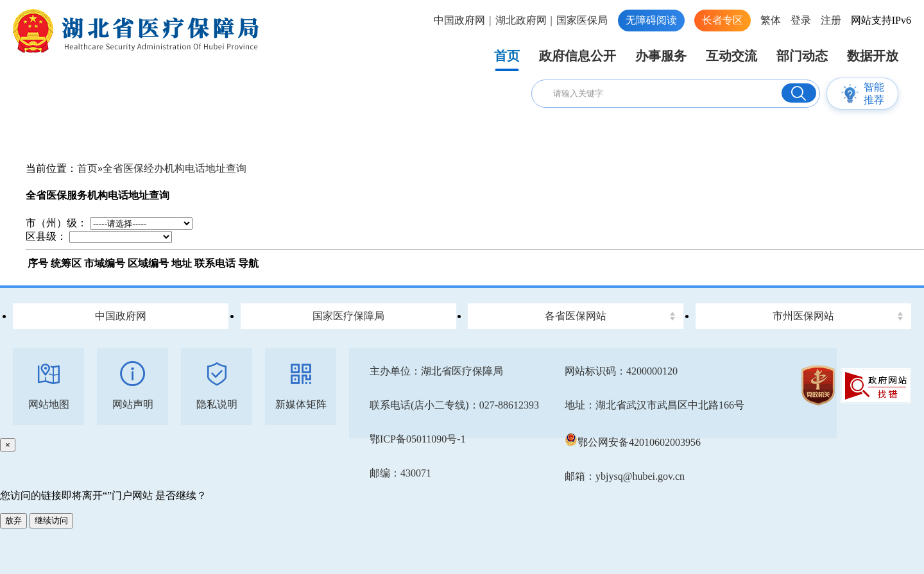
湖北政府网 (521, 20)
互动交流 (732, 56)
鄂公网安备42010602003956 (633, 442)
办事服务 (661, 56)
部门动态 (802, 56)
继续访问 (51, 520)
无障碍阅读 (651, 20)
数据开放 (873, 56)
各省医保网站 (576, 316)
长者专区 (723, 20)
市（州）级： (56, 223)
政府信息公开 (577, 56)
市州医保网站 (803, 316)
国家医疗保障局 (348, 316)
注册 (831, 20)
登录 (801, 20)
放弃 (13, 520)
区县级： (46, 236)
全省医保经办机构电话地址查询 (175, 168)
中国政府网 (459, 20)
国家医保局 (582, 20)
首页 (507, 56)
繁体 (771, 20)
